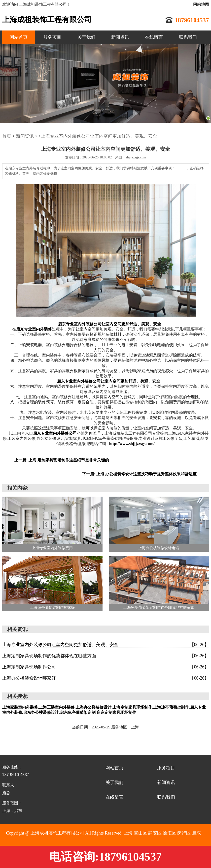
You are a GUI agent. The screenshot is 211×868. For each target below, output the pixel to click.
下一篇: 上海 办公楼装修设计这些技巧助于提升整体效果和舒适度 (139, 474)
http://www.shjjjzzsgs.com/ (132, 444)
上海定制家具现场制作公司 (106, 667)
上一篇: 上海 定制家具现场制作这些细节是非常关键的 (62, 460)
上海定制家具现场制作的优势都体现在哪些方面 (106, 656)
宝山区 (141, 833)
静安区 (155, 833)
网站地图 (201, 4)
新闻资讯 (120, 37)
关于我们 (86, 37)
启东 (196, 833)
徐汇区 (170, 833)
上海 (128, 833)
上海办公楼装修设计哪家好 (106, 678)
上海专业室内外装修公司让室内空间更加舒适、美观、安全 (106, 645)
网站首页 (19, 37)
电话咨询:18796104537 (105, 857)
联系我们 (188, 37)
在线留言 (154, 37)
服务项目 (52, 37)
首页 (7, 136)
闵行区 (184, 833)
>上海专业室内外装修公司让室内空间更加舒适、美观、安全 (98, 136)
